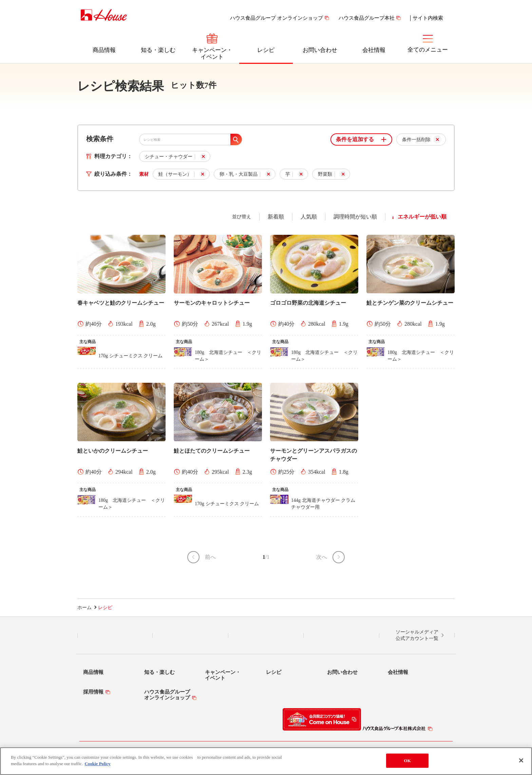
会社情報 (374, 50)
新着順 (276, 217)
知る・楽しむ (158, 50)
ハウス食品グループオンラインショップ (167, 695)
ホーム (84, 608)
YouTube (341, 636)
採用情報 (93, 692)
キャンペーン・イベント (212, 53)
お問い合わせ (320, 50)
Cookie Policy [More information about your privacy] (97, 764)
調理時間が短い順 (355, 217)
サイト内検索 (428, 18)
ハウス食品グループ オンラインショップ (277, 18)
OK (407, 761)
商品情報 (104, 50)
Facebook (266, 636)
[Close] (521, 760)
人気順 (309, 217)
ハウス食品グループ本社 (367, 18)
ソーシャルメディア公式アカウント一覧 (417, 635)
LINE (115, 636)
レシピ (266, 50)
